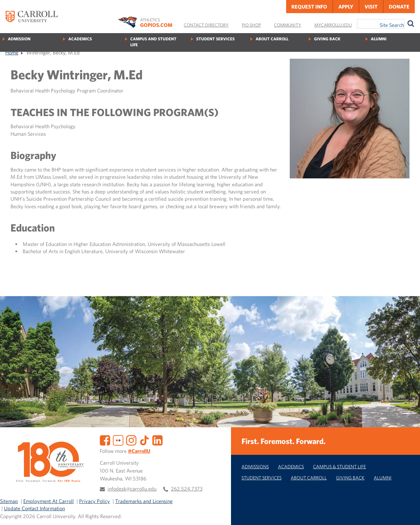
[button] (408, 513)
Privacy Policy (94, 501)
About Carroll (272, 39)
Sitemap (9, 501)
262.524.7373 (187, 489)
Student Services (215, 39)
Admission (19, 39)
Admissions (255, 466)
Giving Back (327, 39)
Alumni (379, 39)
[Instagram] (131, 439)
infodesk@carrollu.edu (132, 489)
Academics (80, 39)
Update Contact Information (34, 508)
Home (12, 52)
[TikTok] (144, 439)
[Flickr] (118, 439)
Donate (399, 7)
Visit (371, 7)
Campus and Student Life (153, 42)
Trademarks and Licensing (144, 501)
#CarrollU (139, 451)
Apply (346, 7)
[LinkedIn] (157, 439)
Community (288, 25)
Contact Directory (206, 25)
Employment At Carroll (49, 501)
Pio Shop (251, 25)
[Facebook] (105, 439)
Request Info (309, 7)
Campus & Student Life (339, 466)
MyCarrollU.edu (333, 25)
